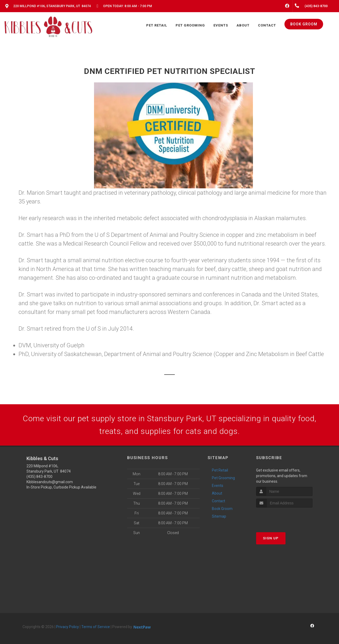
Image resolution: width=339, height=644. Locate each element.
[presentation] (284, 518)
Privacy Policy (68, 627)
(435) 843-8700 (39, 477)
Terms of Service (96, 627)
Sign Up (271, 538)
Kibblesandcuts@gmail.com (50, 482)
